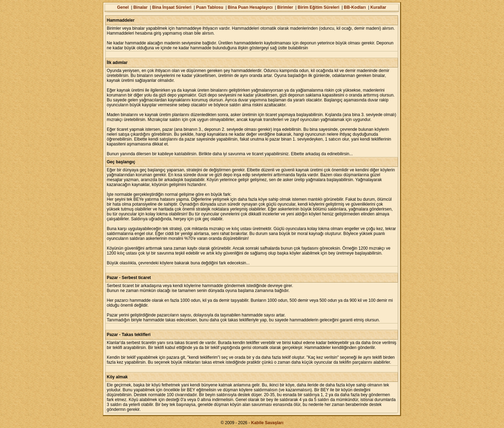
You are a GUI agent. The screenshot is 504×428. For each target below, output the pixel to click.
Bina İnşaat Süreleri (172, 7)
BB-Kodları (355, 7)
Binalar (141, 7)
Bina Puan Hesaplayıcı (250, 7)
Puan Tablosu (210, 7)
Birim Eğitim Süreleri (319, 7)
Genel (123, 7)
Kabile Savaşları (267, 423)
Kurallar (378, 7)
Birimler (285, 7)
